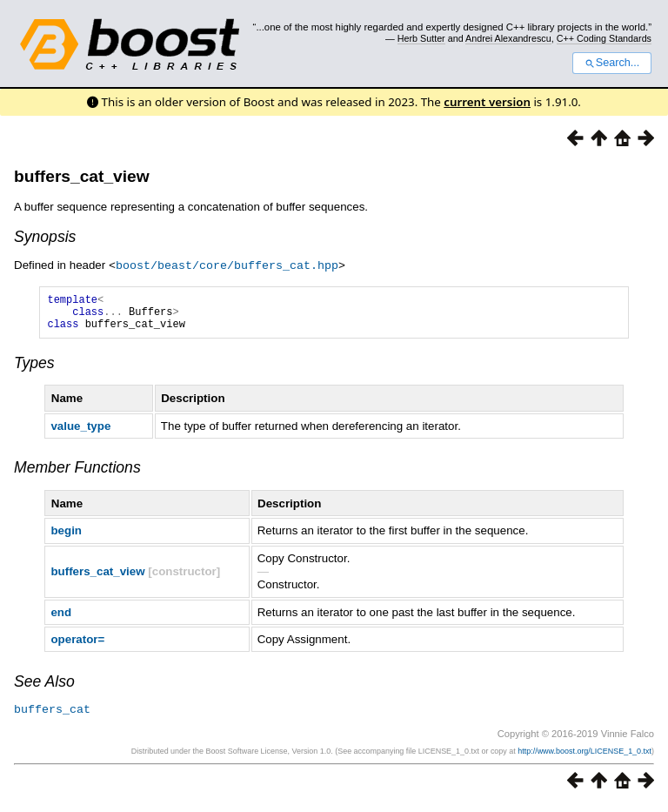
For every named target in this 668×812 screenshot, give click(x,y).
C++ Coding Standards (604, 38)
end (61, 619)
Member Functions (77, 474)
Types (34, 370)
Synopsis (45, 237)
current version (487, 102)
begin (66, 537)
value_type (80, 433)
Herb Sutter (421, 38)
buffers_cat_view (82, 176)
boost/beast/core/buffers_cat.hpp (227, 265)
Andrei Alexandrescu (508, 38)
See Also (44, 688)
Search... (612, 63)
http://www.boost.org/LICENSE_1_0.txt (584, 757)
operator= (77, 646)
